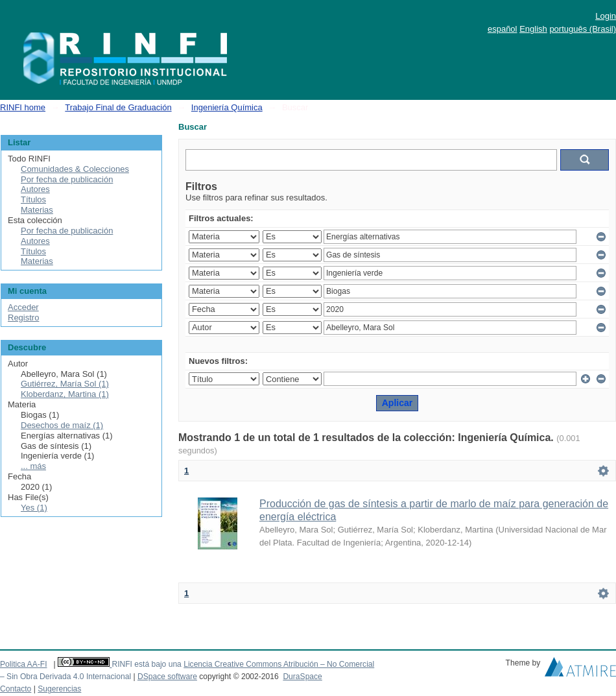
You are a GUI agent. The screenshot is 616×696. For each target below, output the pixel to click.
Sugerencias (59, 689)
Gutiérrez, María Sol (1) (65, 384)
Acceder (23, 307)
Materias (37, 210)
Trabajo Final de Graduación (118, 107)
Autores (35, 189)
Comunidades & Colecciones (75, 169)
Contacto (16, 689)
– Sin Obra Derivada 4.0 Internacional (65, 677)
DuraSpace (302, 677)
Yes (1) (34, 508)
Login (606, 16)
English (533, 29)
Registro (23, 318)
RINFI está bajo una (146, 664)
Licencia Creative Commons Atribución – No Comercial (279, 664)
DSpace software (167, 677)
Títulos (33, 199)
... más (33, 466)
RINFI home (23, 107)
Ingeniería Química (227, 107)
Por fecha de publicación (67, 179)
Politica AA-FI (24, 664)
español (503, 29)
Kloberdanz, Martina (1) (65, 394)
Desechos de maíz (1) (62, 425)
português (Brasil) (583, 29)
